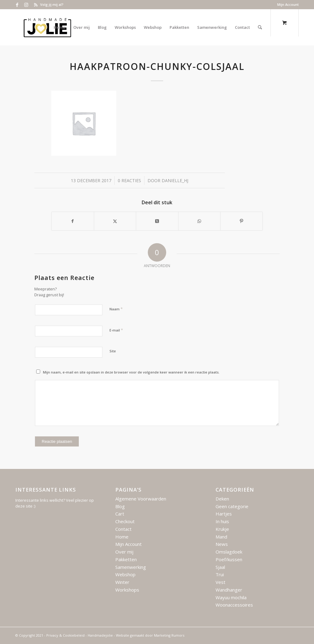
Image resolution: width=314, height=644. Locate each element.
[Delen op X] (115, 221)
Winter (122, 582)
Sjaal (220, 567)
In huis (222, 521)
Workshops (127, 590)
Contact (123, 529)
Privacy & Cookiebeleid (65, 635)
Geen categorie (232, 506)
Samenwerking (131, 567)
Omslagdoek (229, 552)
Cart (120, 514)
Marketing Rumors (169, 635)
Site (113, 351)
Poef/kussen (229, 559)
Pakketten (126, 559)
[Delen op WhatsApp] (199, 221)
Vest (220, 582)
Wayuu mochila (231, 597)
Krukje (222, 529)
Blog (120, 506)
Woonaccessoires (234, 605)
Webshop (125, 574)
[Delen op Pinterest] (241, 221)
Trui (220, 574)
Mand (221, 537)
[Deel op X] (157, 221)
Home (122, 537)
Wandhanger (229, 590)
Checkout (125, 521)
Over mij (124, 552)
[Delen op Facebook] (73, 221)
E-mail (116, 330)
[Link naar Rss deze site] (36, 5)
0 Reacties (129, 180)
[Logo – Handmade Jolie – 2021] (47, 27)
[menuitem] (286, 5)
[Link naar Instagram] (26, 5)
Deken (222, 499)
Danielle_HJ (175, 180)
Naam (116, 309)
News (222, 544)
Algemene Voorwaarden (141, 499)
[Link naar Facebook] (17, 5)
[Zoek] (260, 27)
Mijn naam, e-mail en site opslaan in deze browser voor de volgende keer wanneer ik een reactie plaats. (131, 372)
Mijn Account (288, 4)
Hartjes (224, 514)
